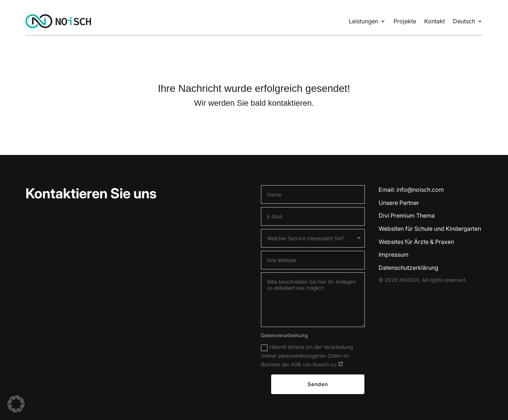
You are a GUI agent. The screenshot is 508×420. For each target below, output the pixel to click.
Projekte (405, 21)
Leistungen (364, 21)
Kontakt (435, 21)
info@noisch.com (420, 190)
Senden (318, 384)
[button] (16, 404)
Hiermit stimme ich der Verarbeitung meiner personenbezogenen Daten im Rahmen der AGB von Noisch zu (307, 355)
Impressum (394, 254)
